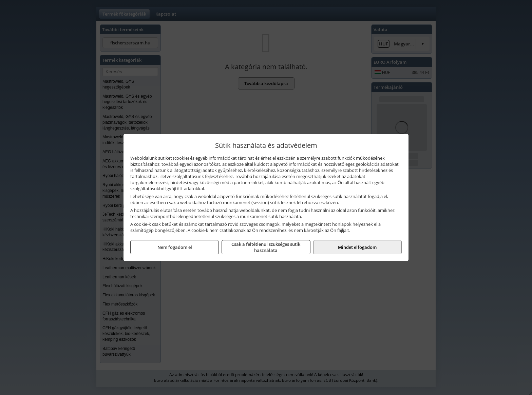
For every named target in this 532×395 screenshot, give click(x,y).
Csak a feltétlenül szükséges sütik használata (266, 247)
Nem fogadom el (175, 247)
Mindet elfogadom (357, 247)
